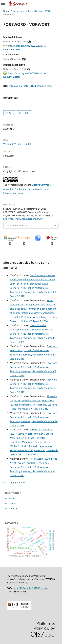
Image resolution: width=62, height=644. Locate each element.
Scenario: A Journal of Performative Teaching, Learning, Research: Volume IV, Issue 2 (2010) (33, 355)
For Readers (11, 498)
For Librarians (12, 508)
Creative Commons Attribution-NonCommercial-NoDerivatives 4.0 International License (27, 189)
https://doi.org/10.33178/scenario (31, 588)
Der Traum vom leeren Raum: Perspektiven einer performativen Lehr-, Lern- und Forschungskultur (32, 279)
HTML (25, 113)
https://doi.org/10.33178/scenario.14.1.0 (31, 86)
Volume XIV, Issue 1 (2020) (38, 11)
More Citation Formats (17, 225)
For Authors (11, 503)
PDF (10, 113)
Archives (18, 11)
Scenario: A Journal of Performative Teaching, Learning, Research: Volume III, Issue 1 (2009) (33, 338)
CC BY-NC (14, 583)
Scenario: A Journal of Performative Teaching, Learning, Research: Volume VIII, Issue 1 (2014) (34, 421)
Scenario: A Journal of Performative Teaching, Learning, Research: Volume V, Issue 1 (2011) (32, 471)
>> (24, 483)
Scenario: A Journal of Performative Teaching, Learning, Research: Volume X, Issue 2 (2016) (34, 317)
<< (5, 483)
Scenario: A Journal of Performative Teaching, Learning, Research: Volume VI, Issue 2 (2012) (33, 388)
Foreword (52, 346)
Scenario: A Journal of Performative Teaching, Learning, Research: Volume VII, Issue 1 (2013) (33, 371)
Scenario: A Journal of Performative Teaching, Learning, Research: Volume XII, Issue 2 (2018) (33, 292)
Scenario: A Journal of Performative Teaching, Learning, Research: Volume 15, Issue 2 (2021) (34, 450)
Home (6, 11)
